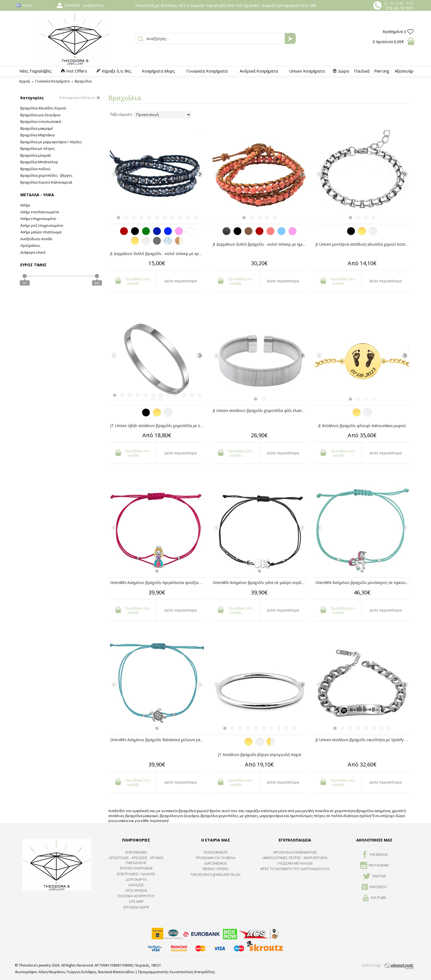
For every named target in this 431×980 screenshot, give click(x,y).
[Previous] (114, 174)
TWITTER (375, 877)
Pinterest (374, 887)
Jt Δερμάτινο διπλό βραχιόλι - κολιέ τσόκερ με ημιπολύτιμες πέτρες (260, 244)
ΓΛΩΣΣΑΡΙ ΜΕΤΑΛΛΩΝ (295, 863)
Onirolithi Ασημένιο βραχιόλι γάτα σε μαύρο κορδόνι (260, 582)
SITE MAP (136, 901)
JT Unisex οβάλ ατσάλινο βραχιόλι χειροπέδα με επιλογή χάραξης (158, 426)
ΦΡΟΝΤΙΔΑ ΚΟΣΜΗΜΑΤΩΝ (295, 852)
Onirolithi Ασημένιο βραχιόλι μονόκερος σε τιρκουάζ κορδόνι (363, 582)
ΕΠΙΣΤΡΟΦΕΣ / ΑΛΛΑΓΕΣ (136, 874)
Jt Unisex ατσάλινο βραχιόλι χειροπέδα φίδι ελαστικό (260, 410)
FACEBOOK (375, 855)
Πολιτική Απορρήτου (136, 896)
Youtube (375, 898)
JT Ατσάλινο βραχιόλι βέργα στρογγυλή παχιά (259, 755)
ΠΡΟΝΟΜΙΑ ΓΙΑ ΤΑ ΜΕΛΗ (215, 858)
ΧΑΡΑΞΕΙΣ (136, 885)
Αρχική (24, 81)
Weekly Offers (216, 869)
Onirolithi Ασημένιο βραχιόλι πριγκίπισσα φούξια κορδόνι (158, 582)
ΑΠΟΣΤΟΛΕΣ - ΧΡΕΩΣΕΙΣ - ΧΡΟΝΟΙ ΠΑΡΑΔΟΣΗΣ (136, 860)
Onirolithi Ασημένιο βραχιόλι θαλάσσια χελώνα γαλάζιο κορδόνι (158, 740)
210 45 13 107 (399, 8)
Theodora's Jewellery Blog (215, 874)
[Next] (200, 174)
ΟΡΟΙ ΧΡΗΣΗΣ (136, 890)
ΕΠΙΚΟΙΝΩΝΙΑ (136, 852)
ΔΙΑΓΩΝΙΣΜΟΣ (216, 863)
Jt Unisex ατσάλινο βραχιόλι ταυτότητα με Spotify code (363, 740)
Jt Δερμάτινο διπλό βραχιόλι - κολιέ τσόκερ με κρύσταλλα (158, 254)
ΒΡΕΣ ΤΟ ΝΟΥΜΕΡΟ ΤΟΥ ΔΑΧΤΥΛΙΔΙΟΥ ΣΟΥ (295, 869)
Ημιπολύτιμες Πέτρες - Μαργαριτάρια (295, 858)
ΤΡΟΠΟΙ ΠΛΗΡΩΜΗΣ (136, 868)
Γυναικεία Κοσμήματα (52, 81)
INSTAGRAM (374, 866)
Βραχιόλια (83, 81)
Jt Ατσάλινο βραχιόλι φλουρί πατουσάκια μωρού (362, 426)
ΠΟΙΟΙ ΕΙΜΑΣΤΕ (215, 852)
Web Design (371, 965)
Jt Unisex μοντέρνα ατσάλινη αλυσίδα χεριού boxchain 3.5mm (363, 244)
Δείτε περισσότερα (180, 281)
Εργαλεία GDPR (136, 907)
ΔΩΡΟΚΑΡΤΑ (136, 879)
